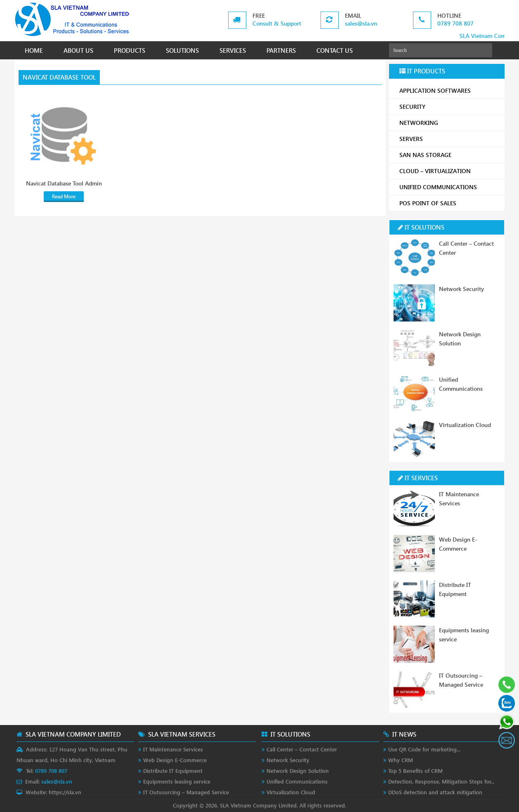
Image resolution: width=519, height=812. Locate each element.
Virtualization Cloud (465, 425)
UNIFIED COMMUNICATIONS (449, 187)
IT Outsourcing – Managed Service (186, 792)
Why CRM (401, 760)
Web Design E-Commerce (175, 760)
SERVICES (233, 50)
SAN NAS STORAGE (449, 155)
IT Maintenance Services (173, 749)
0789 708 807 (455, 23)
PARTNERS (281, 50)
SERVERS (449, 139)
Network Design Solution (298, 771)
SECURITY (449, 107)
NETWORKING (449, 123)
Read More (64, 196)
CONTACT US (335, 50)
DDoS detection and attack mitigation (435, 792)
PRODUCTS (130, 50)
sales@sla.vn (361, 23)
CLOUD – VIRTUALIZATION (449, 171)
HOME (34, 50)
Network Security (461, 289)
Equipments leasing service (177, 781)
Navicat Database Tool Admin (64, 183)
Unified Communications (297, 781)
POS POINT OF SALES (449, 203)
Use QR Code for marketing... (424, 749)
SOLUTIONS (182, 50)
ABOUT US (78, 50)
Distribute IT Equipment (173, 771)
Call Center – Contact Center (302, 749)
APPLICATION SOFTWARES (435, 90)
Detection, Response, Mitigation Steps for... (441, 781)
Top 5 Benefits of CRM (415, 771)
